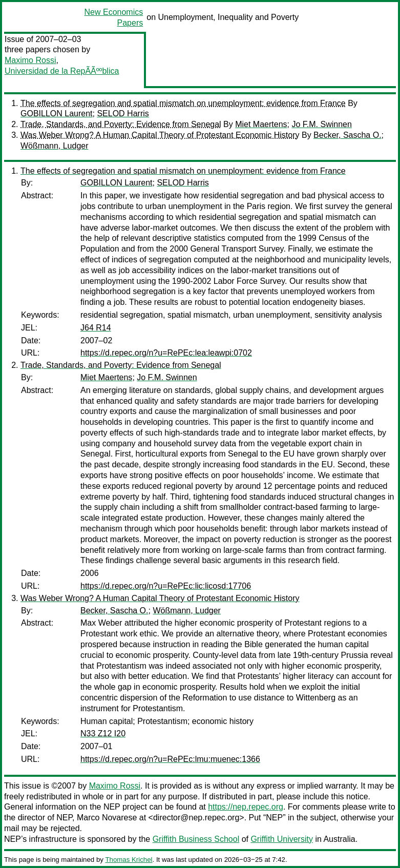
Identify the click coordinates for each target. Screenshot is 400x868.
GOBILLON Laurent (57, 113)
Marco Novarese (107, 818)
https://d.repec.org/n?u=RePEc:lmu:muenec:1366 (170, 759)
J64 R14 (96, 328)
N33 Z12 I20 (103, 733)
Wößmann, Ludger (55, 146)
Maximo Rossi (30, 60)
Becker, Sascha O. (348, 135)
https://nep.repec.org (246, 807)
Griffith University (282, 839)
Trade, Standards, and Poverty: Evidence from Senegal (121, 124)
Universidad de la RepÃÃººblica (62, 71)
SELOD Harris (123, 113)
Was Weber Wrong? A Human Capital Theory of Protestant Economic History (160, 135)
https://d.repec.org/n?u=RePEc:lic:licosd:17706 (166, 586)
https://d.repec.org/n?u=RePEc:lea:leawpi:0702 (166, 353)
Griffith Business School (196, 839)
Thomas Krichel (129, 860)
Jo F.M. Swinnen (321, 124)
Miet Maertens (261, 124)
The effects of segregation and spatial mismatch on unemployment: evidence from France (183, 103)
